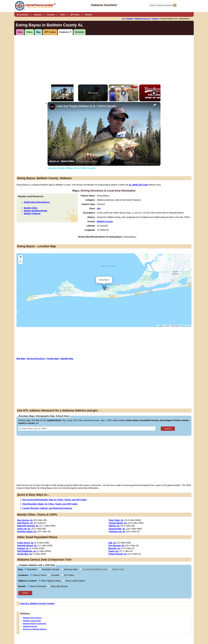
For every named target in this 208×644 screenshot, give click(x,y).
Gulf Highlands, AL (27, 551)
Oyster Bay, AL (25, 554)
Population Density (49, 569)
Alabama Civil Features (32, 618)
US (123, 19)
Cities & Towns (38, 575)
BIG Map (21, 359)
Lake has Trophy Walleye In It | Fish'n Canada (86, 106)
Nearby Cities (31, 208)
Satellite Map (67, 359)
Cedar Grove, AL (26, 543)
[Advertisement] (80, 58)
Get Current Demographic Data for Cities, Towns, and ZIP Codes (55, 500)
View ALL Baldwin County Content (37, 603)
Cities (62, 15)
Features (88, 15)
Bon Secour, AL (25, 520)
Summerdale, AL (117, 529)
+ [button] (21, 257)
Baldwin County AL (143, 19)
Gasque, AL (23, 548)
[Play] (124, 93)
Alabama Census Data (32, 621)
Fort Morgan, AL (116, 546)
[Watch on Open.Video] (62, 161)
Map (38, 32)
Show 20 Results (37, 586)
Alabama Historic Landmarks (35, 624)
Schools (79, 32)
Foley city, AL (24, 529)
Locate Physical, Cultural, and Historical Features (47, 508)
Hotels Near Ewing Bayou (37, 202)
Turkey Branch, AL (118, 554)
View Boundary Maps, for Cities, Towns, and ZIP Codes (50, 504)
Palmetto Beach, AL (27, 546)
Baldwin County (105, 221)
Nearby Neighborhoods (36, 211)
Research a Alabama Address (35, 629)
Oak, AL (112, 543)
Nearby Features (32, 213)
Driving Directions (36, 359)
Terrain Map (53, 359)
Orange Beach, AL (118, 523)
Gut (99, 208)
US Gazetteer (23, 15)
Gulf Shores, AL (25, 523)
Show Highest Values (50, 581)
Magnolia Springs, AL (28, 526)
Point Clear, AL (116, 520)
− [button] (21, 262)
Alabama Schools (30, 626)
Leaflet (160, 326)
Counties (51, 15)
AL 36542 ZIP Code (138, 185)
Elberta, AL (114, 526)
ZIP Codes (75, 15)
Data (20, 32)
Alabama (38, 15)
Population (31, 569)
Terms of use (186, 326)
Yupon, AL (113, 551)
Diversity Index (70, 569)
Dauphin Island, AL (27, 532)
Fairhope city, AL (117, 532)
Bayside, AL (114, 548)
